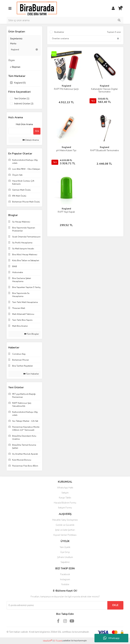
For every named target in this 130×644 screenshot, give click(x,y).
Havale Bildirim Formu (65, 503)
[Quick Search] (20, 131)
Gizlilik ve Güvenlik (65, 525)
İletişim (65, 493)
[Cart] (120, 8)
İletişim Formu (65, 508)
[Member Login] (113, 8)
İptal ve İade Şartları (65, 530)
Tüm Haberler (31, 374)
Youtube (65, 584)
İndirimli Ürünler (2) (24, 104)
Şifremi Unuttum (65, 557)
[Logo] (37, 8)
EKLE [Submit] (115, 605)
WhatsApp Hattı (65, 488)
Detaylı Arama (31, 140)
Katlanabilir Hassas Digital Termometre (104, 90)
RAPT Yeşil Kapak (66, 212)
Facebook (65, 574)
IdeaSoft (48, 641)
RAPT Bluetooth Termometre (104, 151)
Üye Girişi (65, 552)
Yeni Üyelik (65, 547)
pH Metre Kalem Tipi (66, 151)
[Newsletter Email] (57, 605)
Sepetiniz (65, 562)
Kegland (66, 86)
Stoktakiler (59, 32)
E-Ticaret (58, 641)
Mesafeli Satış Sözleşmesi (65, 520)
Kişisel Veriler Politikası (65, 535)
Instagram (65, 580)
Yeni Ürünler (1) (22, 99)
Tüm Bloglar (32, 334)
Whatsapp (111, 638)
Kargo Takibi (65, 498)
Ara (37, 131)
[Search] (65, 20)
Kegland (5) (20, 83)
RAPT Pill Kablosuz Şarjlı (66, 89)
